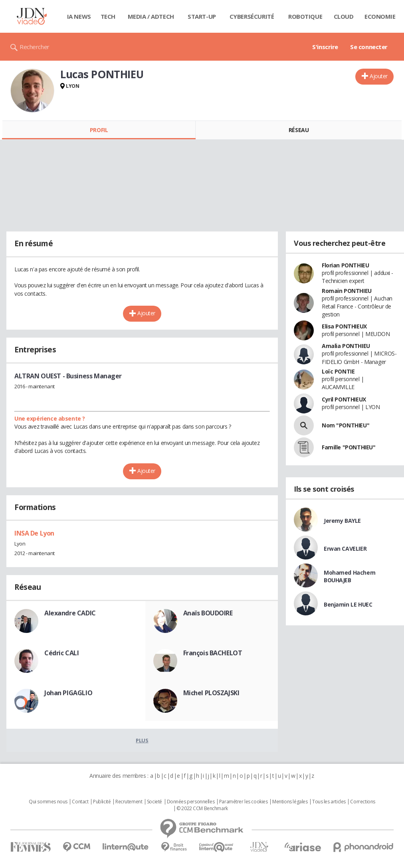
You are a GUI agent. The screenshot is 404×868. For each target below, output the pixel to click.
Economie (380, 16)
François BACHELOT (213, 653)
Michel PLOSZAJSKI (211, 693)
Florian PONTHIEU (345, 265)
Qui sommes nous (48, 802)
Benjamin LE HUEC (348, 604)
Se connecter (369, 47)
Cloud (344, 16)
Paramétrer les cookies (244, 802)
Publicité (102, 802)
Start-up (202, 16)
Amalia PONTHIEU (346, 346)
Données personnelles (191, 802)
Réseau (299, 130)
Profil (99, 130)
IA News (79, 16)
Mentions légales (290, 802)
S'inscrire (325, 47)
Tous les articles (329, 802)
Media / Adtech (151, 16)
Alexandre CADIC (70, 613)
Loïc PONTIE (338, 371)
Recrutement (129, 802)
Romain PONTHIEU (347, 291)
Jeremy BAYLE (342, 521)
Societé (154, 802)
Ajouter (379, 76)
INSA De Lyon (34, 533)
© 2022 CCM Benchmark (202, 809)
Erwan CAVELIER (345, 549)
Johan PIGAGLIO (68, 693)
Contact (80, 802)
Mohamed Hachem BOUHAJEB (350, 576)
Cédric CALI (61, 653)
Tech (108, 16)
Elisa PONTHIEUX (344, 326)
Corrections (362, 802)
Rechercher (35, 47)
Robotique (305, 16)
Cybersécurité (252, 16)
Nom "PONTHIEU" (346, 425)
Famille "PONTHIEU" (349, 447)
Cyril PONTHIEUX (344, 399)
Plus (142, 740)
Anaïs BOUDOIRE (208, 613)
